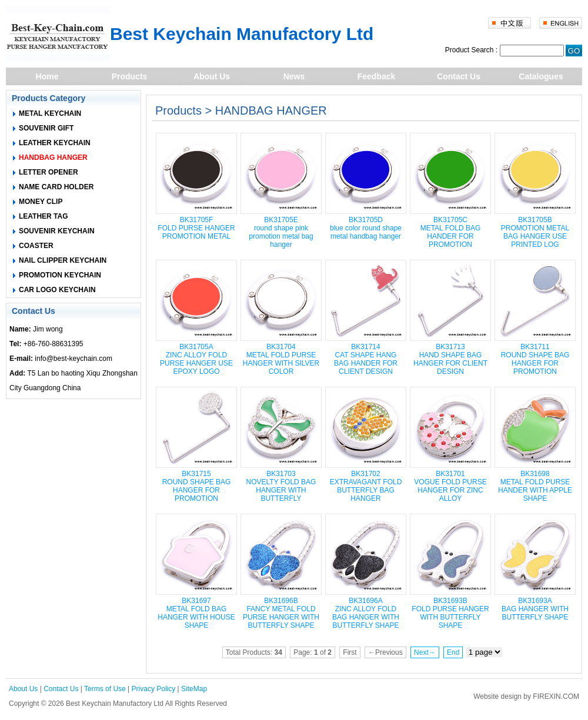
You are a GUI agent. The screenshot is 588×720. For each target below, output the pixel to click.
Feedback (377, 76)
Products (130, 76)
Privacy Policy (154, 689)
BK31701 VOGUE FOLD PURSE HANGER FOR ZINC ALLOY (450, 486)
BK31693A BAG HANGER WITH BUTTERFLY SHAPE (535, 609)
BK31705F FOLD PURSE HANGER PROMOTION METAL (196, 228)
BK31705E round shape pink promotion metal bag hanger (281, 232)
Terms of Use (105, 689)
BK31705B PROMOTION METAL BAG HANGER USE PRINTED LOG (535, 232)
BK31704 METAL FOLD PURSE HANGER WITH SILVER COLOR (281, 359)
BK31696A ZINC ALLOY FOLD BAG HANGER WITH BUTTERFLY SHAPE (366, 613)
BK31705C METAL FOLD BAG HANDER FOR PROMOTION (451, 232)
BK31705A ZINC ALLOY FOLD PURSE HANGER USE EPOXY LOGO (196, 359)
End (453, 652)
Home (47, 76)
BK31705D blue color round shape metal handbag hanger (366, 228)
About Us (212, 76)
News (294, 76)
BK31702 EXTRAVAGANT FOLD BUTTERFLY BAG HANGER (366, 486)
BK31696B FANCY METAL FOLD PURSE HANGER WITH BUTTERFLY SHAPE (281, 613)
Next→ (425, 652)
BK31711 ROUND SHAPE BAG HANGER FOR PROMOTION (535, 359)
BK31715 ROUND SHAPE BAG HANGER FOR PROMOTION (197, 486)
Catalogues (541, 76)
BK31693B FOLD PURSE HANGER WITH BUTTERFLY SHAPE (450, 613)
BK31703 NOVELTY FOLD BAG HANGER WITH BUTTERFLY (281, 486)
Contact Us (459, 76)
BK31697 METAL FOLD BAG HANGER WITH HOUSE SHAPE (196, 613)
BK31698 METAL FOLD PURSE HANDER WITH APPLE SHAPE (535, 486)
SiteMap (194, 689)
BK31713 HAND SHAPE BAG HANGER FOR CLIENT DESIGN (450, 359)
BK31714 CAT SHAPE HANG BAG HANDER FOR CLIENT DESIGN (366, 359)
